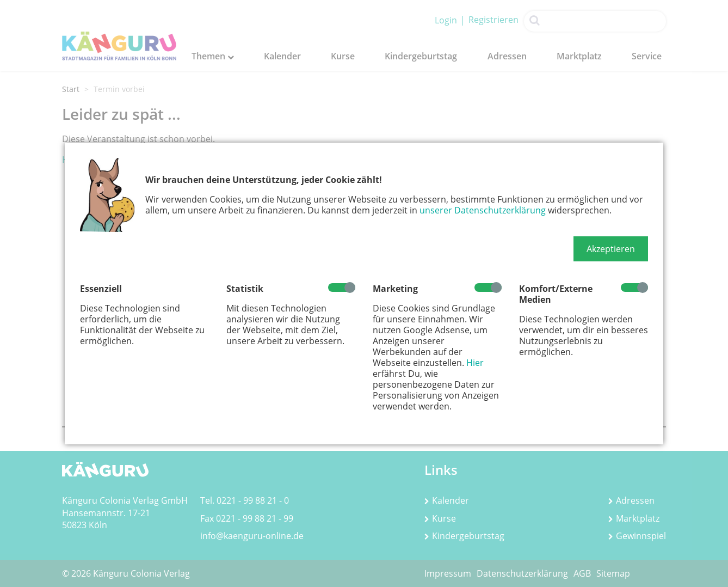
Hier (475, 363)
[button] (611, 249)
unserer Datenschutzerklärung (483, 210)
